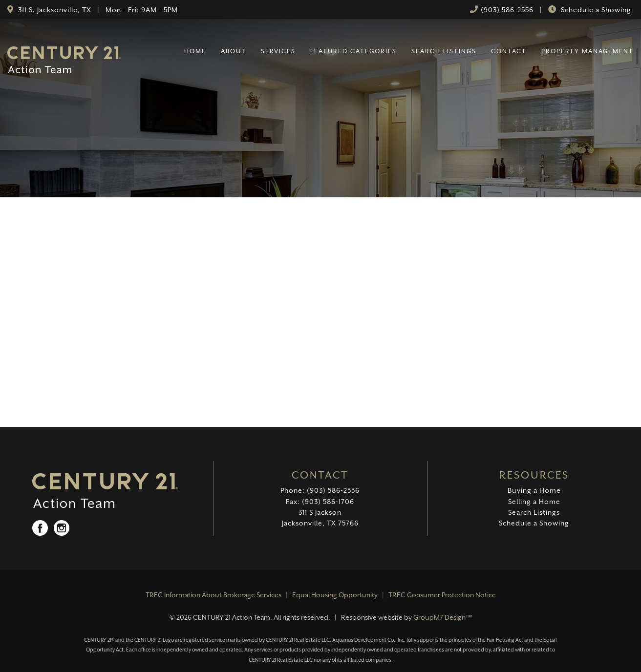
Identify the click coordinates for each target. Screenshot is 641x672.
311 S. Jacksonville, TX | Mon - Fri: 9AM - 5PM (97, 10)
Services (278, 51)
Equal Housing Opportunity (335, 595)
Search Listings (444, 51)
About (234, 51)
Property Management (588, 51)
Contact (509, 51)
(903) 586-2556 (507, 10)
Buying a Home (534, 490)
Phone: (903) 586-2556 (320, 490)
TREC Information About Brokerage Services (214, 595)
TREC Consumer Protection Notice (442, 595)
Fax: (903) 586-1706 (320, 502)
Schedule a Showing (595, 10)
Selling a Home (534, 502)
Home (195, 51)
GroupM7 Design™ (443, 617)
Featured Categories (353, 51)
